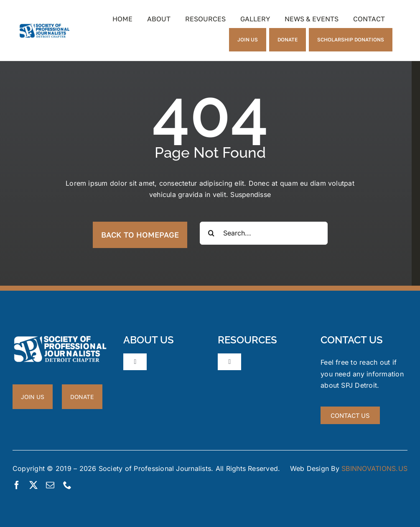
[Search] (211, 233)
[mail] (50, 485)
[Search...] (264, 233)
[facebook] (17, 485)
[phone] (67, 485)
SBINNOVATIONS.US (374, 468)
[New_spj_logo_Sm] (45, 26)
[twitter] (33, 485)
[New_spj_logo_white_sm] (60, 338)
